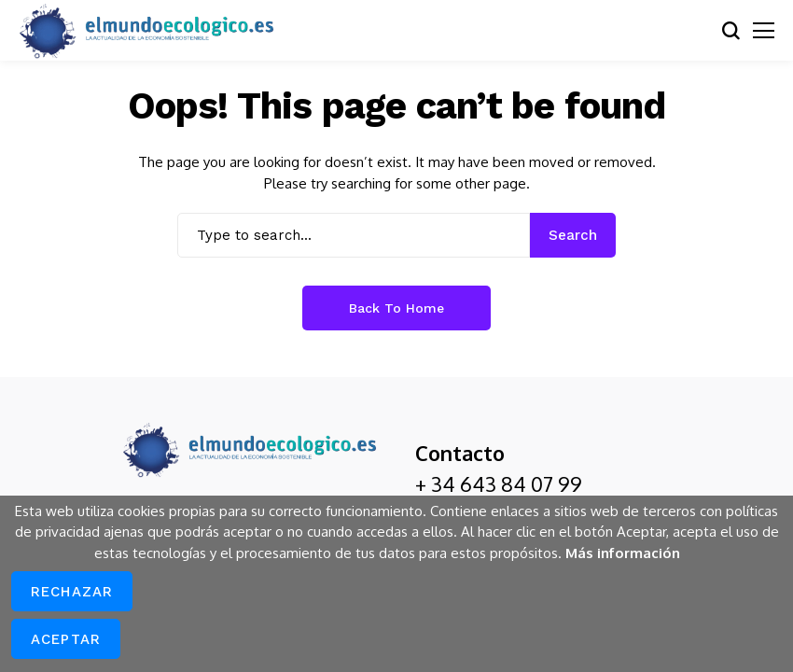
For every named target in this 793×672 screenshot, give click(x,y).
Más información (623, 553)
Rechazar (72, 592)
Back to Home (396, 308)
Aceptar (66, 639)
